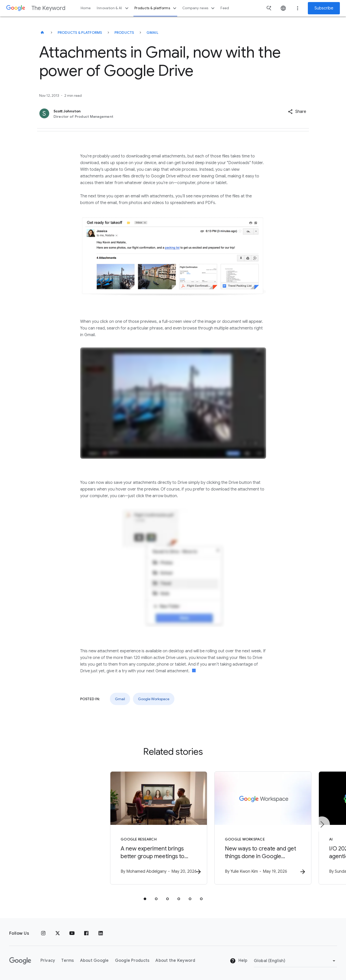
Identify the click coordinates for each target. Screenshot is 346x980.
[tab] (145, 900)
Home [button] (86, 8)
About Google (95, 961)
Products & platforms (156, 8)
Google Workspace (154, 699)
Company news (199, 8)
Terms (67, 961)
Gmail (152, 33)
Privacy (48, 961)
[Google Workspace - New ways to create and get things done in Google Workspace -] (240, 829)
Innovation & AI (113, 8)
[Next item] (322, 825)
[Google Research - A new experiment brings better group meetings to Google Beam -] (106, 829)
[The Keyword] (42, 33)
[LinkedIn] (101, 933)
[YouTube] (72, 933)
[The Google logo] (20, 961)
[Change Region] (295, 961)
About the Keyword (175, 961)
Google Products (132, 961)
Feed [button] (225, 8)
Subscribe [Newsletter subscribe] (324, 8)
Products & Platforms (80, 33)
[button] (297, 112)
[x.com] (58, 933)
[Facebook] (86, 933)
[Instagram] (43, 933)
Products (124, 33)
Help (239, 961)
